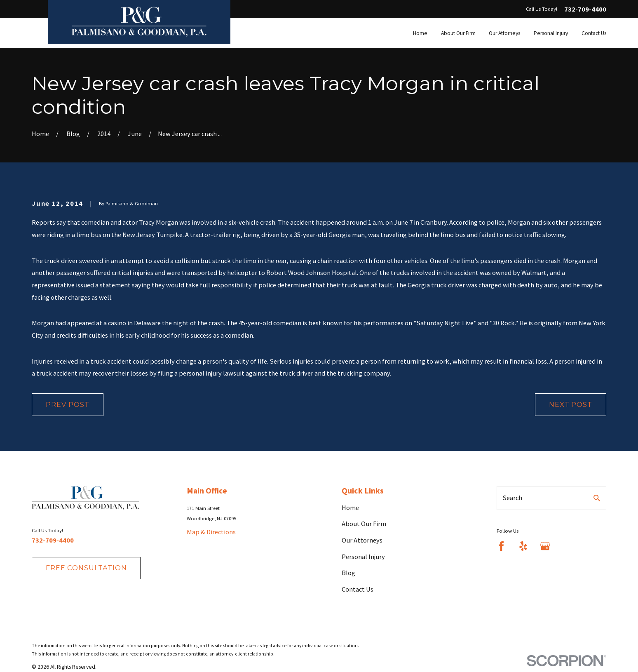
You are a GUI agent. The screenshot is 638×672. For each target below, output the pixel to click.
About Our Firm (364, 524)
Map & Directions (211, 532)
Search (512, 498)
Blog (348, 573)
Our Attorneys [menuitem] (504, 33)
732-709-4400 (585, 9)
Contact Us (358, 589)
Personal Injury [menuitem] (551, 33)
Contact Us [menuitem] (594, 33)
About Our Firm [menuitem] (458, 33)
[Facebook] (501, 546)
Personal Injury (363, 557)
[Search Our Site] (597, 498)
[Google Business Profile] (545, 546)
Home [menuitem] (420, 33)
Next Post (570, 404)
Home (350, 508)
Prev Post (67, 404)
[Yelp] (523, 546)
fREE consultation (86, 568)
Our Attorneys (362, 540)
